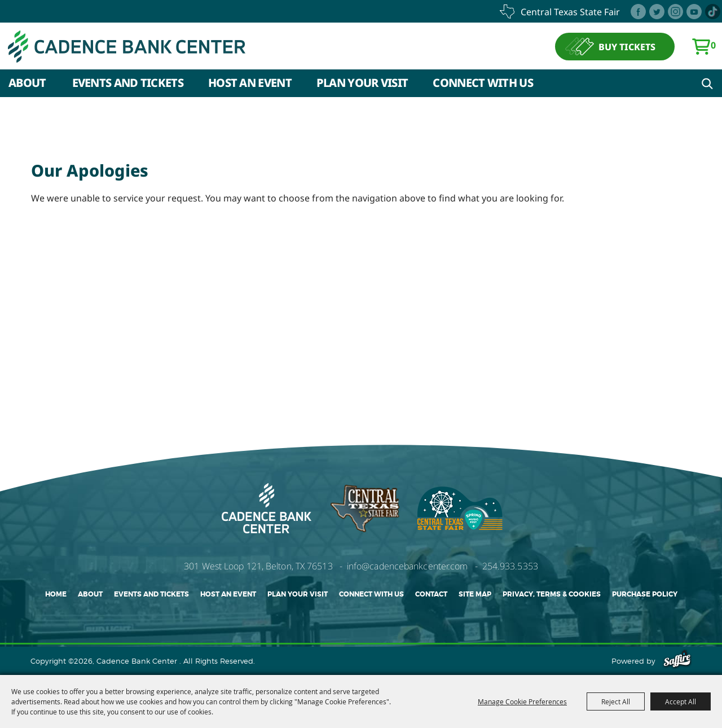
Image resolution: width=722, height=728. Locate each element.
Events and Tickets (128, 83)
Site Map (475, 594)
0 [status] (713, 45)
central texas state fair (570, 12)
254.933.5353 (510, 566)
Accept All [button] (681, 701)
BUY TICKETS (627, 47)
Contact (431, 594)
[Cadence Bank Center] (127, 47)
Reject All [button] (616, 701)
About (27, 83)
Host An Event (250, 83)
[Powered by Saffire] (677, 661)
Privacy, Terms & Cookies (552, 594)
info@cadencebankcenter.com (408, 566)
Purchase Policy (645, 594)
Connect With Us (483, 83)
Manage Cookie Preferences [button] (522, 701)
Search (707, 84)
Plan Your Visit (362, 83)
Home (56, 594)
